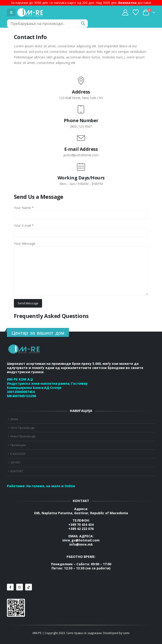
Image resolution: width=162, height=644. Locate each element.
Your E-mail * (24, 225)
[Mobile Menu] (11, 12)
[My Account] (125, 12)
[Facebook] (10, 587)
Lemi (126, 633)
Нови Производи (23, 436)
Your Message (25, 243)
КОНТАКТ (17, 471)
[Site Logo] (30, 12)
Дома (14, 419)
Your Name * (24, 208)
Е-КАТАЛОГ (18, 454)
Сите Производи (23, 428)
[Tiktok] (29, 587)
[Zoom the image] (24, 347)
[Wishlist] (136, 12)
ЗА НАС (15, 462)
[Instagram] (20, 587)
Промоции (18, 445)
